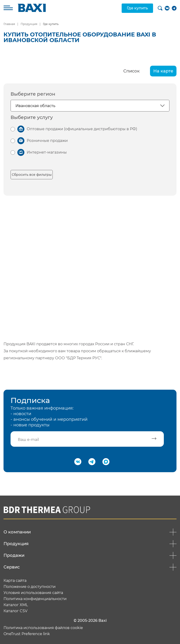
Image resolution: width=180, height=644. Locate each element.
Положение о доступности (30, 587)
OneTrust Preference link (27, 634)
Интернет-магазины (47, 152)
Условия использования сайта (33, 593)
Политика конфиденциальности (35, 599)
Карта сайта (15, 581)
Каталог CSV (15, 611)
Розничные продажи (47, 141)
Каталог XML (16, 605)
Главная (9, 24)
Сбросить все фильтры (32, 175)
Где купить (137, 8)
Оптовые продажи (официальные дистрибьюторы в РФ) (82, 129)
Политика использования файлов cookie (43, 628)
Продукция (29, 24)
